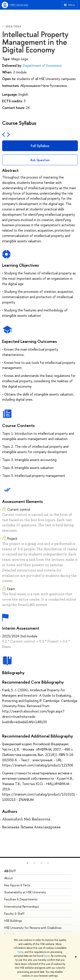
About (10, 871)
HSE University (19, 5)
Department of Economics (42, 65)
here (21, 952)
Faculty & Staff (14, 914)
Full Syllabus (40, 146)
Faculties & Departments (21, 899)
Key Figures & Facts (17, 885)
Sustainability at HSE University (25, 892)
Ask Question (40, 160)
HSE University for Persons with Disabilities (33, 928)
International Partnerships (21, 906)
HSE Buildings (13, 921)
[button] (28, 863)
